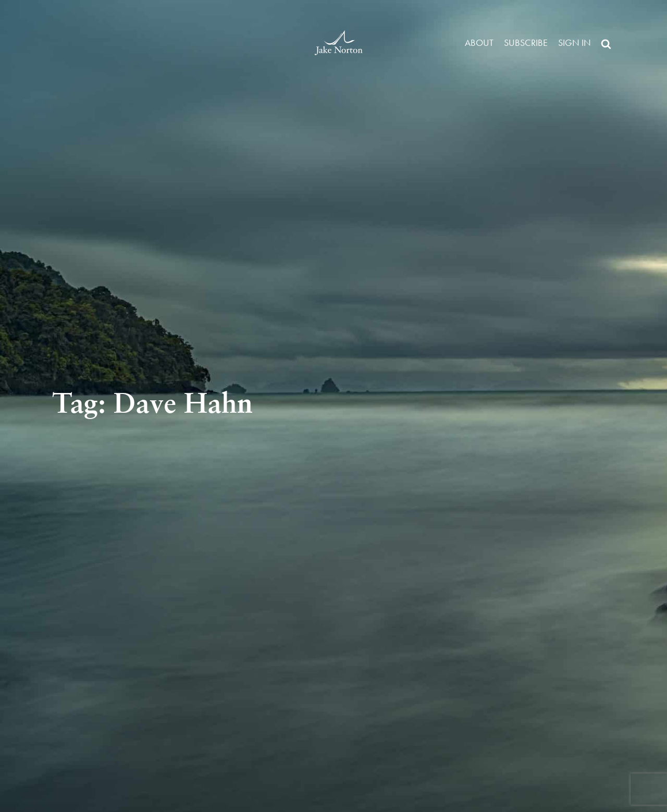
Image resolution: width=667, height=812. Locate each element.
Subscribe (526, 42)
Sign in (575, 42)
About (479, 42)
